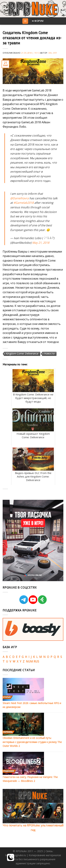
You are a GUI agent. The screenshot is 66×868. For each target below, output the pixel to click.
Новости (49, 354)
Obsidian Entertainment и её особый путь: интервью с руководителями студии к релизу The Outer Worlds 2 (32, 742)
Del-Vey (53, 53)
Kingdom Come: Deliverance (22, 354)
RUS (36, 661)
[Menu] (25, 21)
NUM (29, 661)
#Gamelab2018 (24, 203)
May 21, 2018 (41, 243)
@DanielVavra (19, 198)
